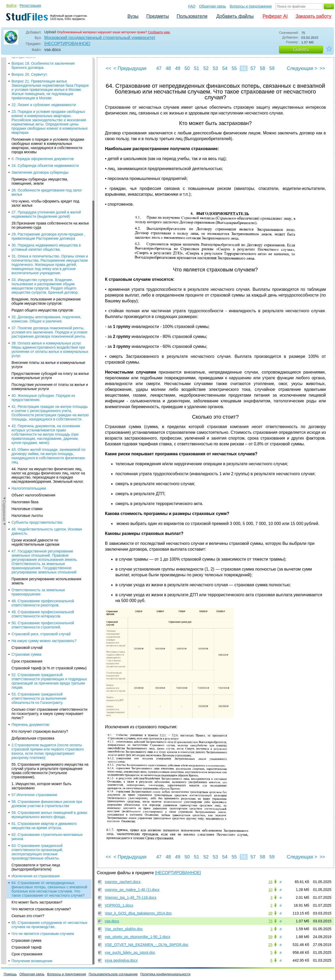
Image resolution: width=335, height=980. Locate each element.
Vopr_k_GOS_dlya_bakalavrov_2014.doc (138, 913)
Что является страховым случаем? (41, 185)
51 (197, 68)
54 (225, 68)
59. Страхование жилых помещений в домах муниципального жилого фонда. (49, 91)
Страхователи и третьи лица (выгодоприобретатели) (36, 144)
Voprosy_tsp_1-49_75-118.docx (131, 897)
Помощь (10, 974)
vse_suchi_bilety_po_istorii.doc (130, 952)
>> (322, 68)
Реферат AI (275, 16)
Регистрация (30, 6)
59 (272, 68)
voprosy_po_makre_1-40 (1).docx (132, 890)
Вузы (133, 16)
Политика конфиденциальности (165, 974)
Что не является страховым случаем (43, 210)
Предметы (158, 16)
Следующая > (302, 68)
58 (263, 68)
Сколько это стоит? (28, 192)
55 (234, 68)
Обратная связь (213, 6)
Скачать (301, 49)
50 (187, 68)
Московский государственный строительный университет (100, 38)
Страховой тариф (27, 224)
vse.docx (112, 921)
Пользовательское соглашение (113, 974)
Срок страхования (27, 231)
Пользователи (192, 16)
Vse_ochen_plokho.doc (124, 929)
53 (215, 68)
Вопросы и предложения (251, 6)
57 (253, 68)
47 (159, 68)
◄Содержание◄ (4, 149)
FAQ (192, 6)
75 (270, 921)
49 (178, 68)
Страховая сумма (26, 217)
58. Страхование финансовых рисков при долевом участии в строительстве (47, 80)
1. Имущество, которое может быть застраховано (41, 62)
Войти (11, 6)
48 (168, 68)
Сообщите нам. (159, 32)
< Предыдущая (130, 68)
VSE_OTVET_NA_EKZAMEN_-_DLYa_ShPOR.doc (147, 945)
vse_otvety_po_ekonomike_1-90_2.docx (138, 937)
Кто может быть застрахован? (37, 179)
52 (206, 68)
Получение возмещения (32, 237)
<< (108, 68)
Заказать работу (313, 16)
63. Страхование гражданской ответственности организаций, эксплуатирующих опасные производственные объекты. (37, 128)
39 (270, 913)
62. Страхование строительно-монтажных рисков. (47, 113)
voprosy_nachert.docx (123, 882)
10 (270, 890)
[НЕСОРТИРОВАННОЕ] (67, 44)
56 (244, 68)
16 (270, 882)
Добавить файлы (235, 16)
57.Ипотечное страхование (34, 71)
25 (270, 945)
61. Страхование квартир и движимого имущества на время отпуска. (44, 102)
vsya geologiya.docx (121, 960)
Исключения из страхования (36, 152)
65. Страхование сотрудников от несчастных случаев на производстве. (49, 201)
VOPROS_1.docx (119, 905)
